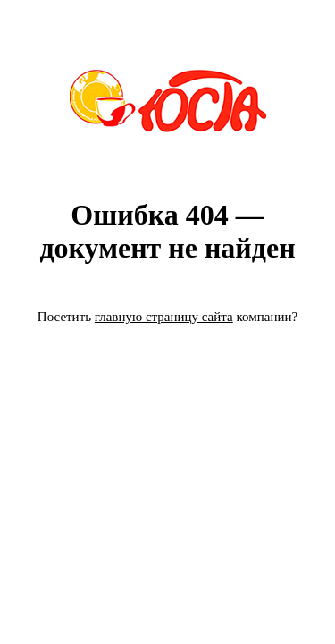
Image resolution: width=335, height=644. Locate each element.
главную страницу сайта (164, 317)
